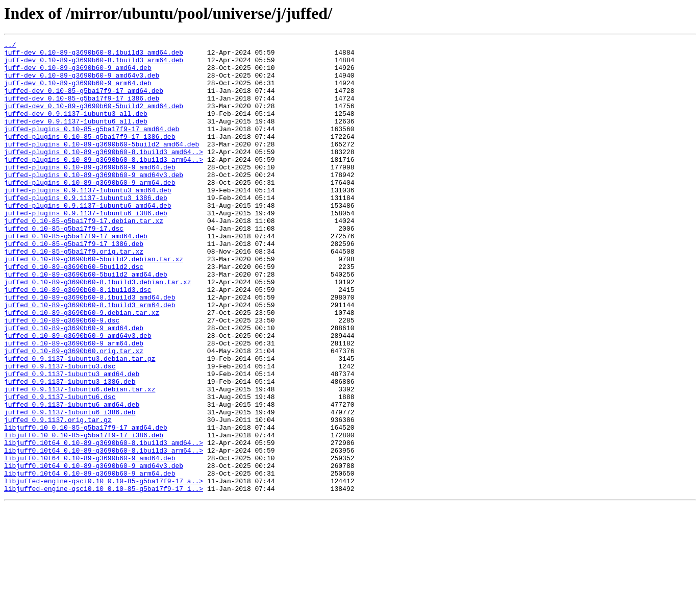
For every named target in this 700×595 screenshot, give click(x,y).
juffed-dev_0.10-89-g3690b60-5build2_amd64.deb (94, 119)
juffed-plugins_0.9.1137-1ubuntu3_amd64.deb (88, 220)
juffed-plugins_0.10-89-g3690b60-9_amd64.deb (90, 193)
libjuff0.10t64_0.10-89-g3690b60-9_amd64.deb (90, 542)
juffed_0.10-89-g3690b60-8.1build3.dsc (78, 340)
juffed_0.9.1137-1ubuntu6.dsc (60, 468)
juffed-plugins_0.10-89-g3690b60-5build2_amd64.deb (102, 165)
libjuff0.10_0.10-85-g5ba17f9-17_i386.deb (84, 514)
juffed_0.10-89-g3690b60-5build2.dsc (74, 312)
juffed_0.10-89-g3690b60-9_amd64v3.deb (78, 395)
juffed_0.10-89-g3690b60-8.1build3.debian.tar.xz (98, 331)
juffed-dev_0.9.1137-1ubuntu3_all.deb (76, 129)
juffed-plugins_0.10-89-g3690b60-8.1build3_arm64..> (104, 184)
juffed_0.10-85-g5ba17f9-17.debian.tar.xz (84, 257)
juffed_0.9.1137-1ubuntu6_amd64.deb (72, 478)
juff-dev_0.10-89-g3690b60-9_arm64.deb (78, 92)
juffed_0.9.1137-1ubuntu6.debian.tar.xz (80, 459)
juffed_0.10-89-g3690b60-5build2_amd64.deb (86, 321)
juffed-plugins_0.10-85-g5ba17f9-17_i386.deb (90, 156)
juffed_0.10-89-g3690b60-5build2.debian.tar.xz (94, 303)
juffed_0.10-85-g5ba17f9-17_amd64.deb (76, 276)
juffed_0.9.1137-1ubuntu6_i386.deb (70, 487)
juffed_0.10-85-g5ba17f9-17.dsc (64, 266)
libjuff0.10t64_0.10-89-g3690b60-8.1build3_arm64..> (104, 533)
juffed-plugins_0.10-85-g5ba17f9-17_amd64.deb (92, 147)
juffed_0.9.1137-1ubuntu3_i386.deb (70, 450)
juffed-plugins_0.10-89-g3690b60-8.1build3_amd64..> (104, 175)
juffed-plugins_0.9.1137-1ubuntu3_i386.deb (86, 230)
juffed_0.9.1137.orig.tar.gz (58, 496)
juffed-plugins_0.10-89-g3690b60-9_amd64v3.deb (94, 202)
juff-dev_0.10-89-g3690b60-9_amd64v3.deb (82, 83)
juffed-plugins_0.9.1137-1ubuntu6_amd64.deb (88, 239)
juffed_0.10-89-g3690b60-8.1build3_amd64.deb (90, 349)
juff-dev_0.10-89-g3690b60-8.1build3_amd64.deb (94, 55)
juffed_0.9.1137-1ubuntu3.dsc (60, 432)
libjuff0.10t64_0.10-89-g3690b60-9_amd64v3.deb (94, 551)
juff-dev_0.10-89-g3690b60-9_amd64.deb (78, 73)
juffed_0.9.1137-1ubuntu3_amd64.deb (72, 441)
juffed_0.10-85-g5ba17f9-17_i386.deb (74, 285)
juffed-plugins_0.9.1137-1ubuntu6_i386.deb (86, 248)
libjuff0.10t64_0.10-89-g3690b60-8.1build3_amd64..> (104, 524)
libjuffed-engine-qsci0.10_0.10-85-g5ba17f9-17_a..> (104, 569)
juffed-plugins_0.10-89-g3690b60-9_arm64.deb (90, 211)
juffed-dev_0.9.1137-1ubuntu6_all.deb (76, 138)
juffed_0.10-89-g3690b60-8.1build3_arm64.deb (90, 358)
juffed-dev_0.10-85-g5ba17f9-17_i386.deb (82, 110)
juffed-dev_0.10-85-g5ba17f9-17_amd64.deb (84, 101)
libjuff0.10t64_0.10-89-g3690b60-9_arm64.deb (90, 560)
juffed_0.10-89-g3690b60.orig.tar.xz (74, 413)
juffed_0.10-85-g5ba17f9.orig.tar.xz (74, 294)
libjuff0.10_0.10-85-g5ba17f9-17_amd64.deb (86, 505)
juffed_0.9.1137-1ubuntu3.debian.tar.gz (80, 423)
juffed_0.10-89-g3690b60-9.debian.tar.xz (82, 367)
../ (10, 46)
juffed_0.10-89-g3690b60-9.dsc (62, 377)
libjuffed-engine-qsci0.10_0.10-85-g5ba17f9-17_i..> (104, 579)
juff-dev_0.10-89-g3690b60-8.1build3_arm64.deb (94, 64)
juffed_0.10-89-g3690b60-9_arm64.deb (74, 404)
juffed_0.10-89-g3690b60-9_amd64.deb (74, 386)
